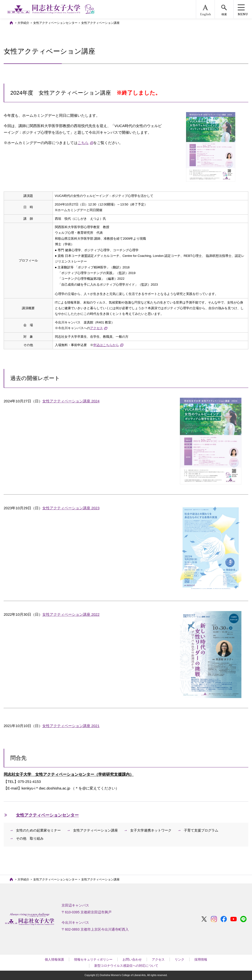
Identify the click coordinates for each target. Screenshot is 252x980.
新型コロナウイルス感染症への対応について (126, 966)
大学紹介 (23, 23)
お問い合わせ (132, 959)
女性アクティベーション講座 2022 (71, 614)
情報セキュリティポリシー (93, 959)
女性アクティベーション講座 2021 (71, 726)
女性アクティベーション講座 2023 (71, 508)
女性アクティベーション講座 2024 (71, 401)
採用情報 (201, 959)
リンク (180, 959)
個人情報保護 (54, 959)
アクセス (158, 959)
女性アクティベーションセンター (55, 23)
